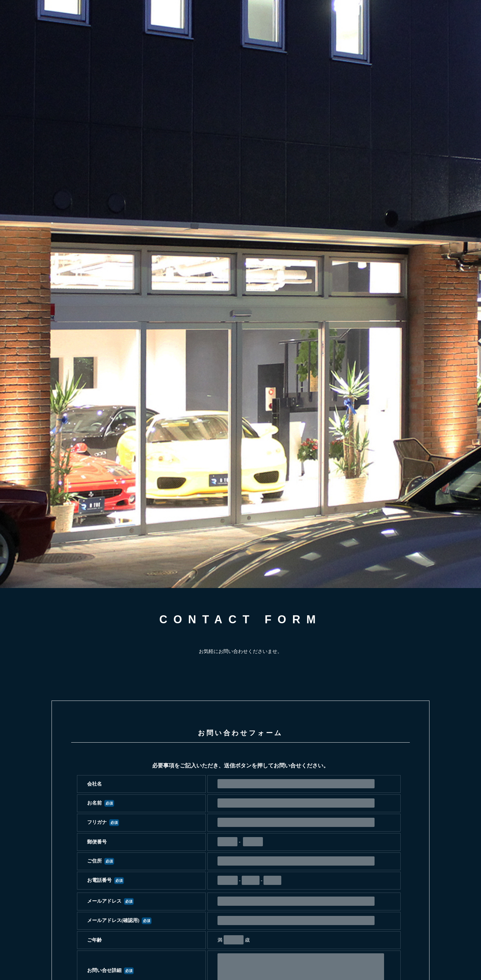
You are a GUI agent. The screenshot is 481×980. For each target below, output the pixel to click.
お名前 (101, 803)
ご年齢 (94, 940)
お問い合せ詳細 (110, 970)
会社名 (94, 784)
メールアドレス (110, 901)
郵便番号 (97, 842)
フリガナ (103, 822)
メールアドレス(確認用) (119, 920)
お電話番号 (106, 880)
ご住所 (101, 861)
